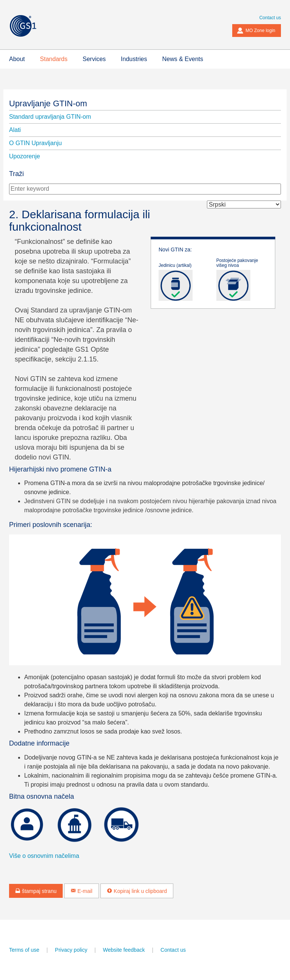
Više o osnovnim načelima (44, 856)
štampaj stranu (36, 891)
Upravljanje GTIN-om (48, 103)
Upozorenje (25, 156)
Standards (54, 59)
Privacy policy (71, 950)
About (17, 59)
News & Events (182, 59)
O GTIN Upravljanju (35, 143)
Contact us (270, 18)
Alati (15, 130)
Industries (134, 59)
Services (94, 59)
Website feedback (124, 950)
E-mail (82, 891)
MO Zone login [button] (256, 31)
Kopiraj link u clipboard (137, 891)
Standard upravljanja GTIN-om (50, 117)
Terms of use (24, 950)
